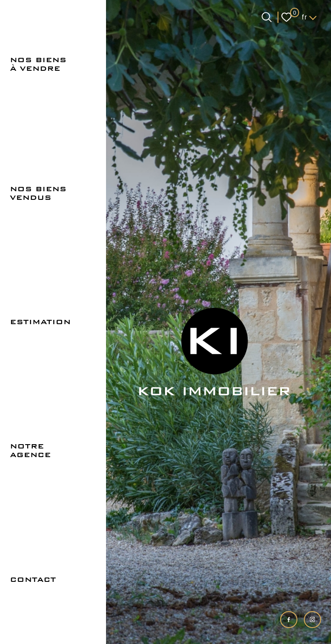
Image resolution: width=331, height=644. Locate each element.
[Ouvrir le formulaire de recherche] (267, 17)
